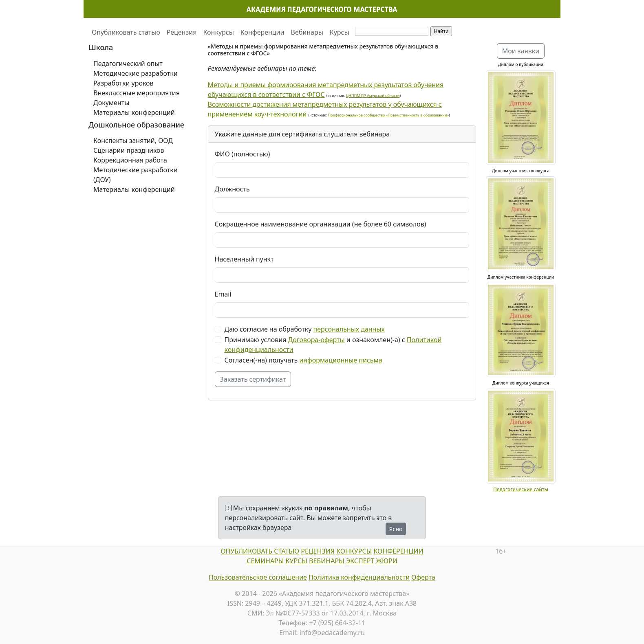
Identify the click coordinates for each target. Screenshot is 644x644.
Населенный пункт (244, 259)
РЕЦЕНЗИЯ (318, 551)
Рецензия (182, 32)
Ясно (396, 529)
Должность (232, 189)
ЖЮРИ (386, 561)
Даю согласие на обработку (305, 329)
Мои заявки (521, 51)
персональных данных (349, 329)
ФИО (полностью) (243, 154)
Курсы (340, 32)
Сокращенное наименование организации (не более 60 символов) (321, 224)
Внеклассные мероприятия (137, 93)
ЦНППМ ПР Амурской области (373, 96)
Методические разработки (136, 73)
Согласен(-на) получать (303, 360)
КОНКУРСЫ (354, 551)
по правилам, (327, 508)
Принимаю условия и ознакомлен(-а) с (333, 345)
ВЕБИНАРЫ (327, 561)
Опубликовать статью (126, 32)
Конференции (262, 32)
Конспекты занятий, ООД (133, 141)
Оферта (423, 577)
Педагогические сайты (521, 489)
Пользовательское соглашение (258, 577)
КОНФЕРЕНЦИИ (398, 551)
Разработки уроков (124, 83)
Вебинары (307, 32)
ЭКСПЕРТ (360, 561)
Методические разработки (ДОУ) (136, 175)
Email (223, 294)
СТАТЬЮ (286, 551)
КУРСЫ (297, 561)
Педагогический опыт (128, 64)
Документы (111, 103)
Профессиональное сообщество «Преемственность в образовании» (389, 115)
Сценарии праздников (129, 150)
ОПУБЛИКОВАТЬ (246, 551)
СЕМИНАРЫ (265, 561)
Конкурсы (218, 32)
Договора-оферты (316, 340)
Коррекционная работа (130, 160)
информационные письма (341, 360)
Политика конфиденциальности (359, 577)
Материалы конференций (134, 112)
